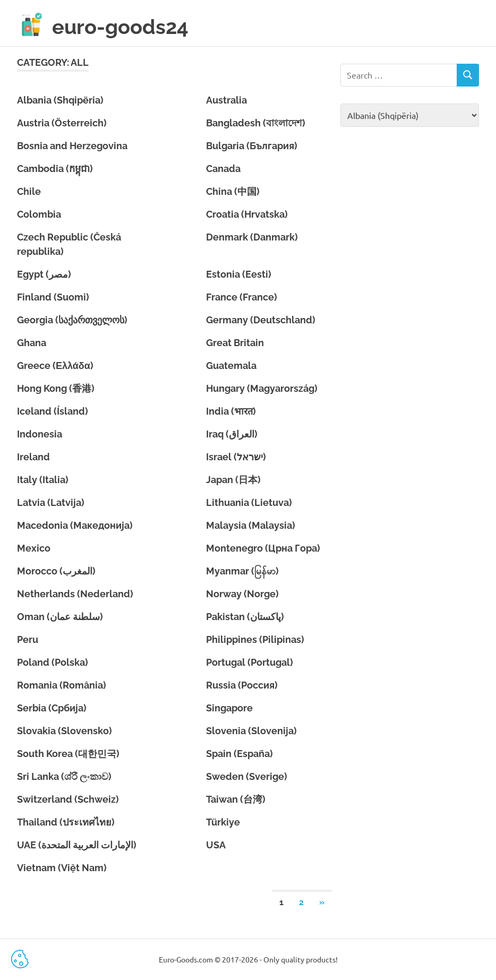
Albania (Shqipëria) (60, 100)
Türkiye (223, 822)
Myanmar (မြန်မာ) (242, 571)
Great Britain (235, 343)
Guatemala (231, 366)
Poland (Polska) (53, 662)
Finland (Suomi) (53, 297)
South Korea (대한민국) (68, 754)
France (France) (242, 297)
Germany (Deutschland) (261, 320)
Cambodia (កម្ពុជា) (55, 169)
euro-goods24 (120, 27)
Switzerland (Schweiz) (68, 799)
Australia (226, 100)
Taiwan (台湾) (236, 799)
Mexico (34, 548)
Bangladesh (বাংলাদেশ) (256, 123)
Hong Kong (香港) (56, 388)
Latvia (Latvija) (51, 502)
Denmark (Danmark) (252, 237)
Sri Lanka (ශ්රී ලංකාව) (64, 776)
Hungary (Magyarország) (262, 388)
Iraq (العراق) (232, 434)
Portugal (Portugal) (250, 662)
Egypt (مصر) (44, 274)
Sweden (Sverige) (247, 776)
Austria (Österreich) (62, 123)
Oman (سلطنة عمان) (60, 617)
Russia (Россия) (242, 685)
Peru (28, 639)
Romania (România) (62, 685)
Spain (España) (240, 754)
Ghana (32, 343)
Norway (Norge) (242, 594)
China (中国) (233, 191)
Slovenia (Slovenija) (251, 731)
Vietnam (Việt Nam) (62, 868)
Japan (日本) (233, 480)
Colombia (39, 214)
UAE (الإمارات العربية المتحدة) (77, 845)
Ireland (33, 457)
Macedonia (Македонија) (75, 525)
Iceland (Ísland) (53, 411)
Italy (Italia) (43, 480)
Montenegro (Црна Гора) (263, 548)
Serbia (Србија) (52, 708)
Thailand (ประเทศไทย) (66, 822)
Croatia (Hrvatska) (247, 214)
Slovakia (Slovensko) (65, 731)
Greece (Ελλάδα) (55, 366)
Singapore (229, 708)
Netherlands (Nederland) (75, 594)
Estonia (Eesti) (239, 274)
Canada (223, 169)
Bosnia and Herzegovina (72, 146)
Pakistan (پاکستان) (245, 617)
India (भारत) (231, 411)
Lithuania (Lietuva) (249, 502)
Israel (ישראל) (236, 457)
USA (216, 845)
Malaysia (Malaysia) (251, 525)
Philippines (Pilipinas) (255, 639)
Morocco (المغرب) (56, 571)
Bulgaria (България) (252, 146)
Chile (29, 191)
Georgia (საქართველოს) (72, 320)
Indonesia (40, 434)
